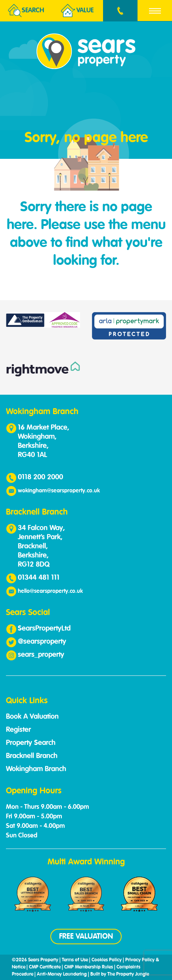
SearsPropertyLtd (44, 629)
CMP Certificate (45, 967)
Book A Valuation (32, 717)
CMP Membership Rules (89, 967)
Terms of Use (75, 960)
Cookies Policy (107, 960)
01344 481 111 (39, 578)
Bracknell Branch (32, 756)
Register (18, 730)
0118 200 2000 (40, 477)
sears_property (41, 655)
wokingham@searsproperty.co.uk (59, 491)
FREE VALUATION (86, 937)
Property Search (31, 743)
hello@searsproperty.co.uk (50, 591)
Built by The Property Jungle (120, 974)
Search (26, 11)
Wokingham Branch (36, 769)
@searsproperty (42, 642)
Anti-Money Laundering (62, 974)
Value (77, 11)
